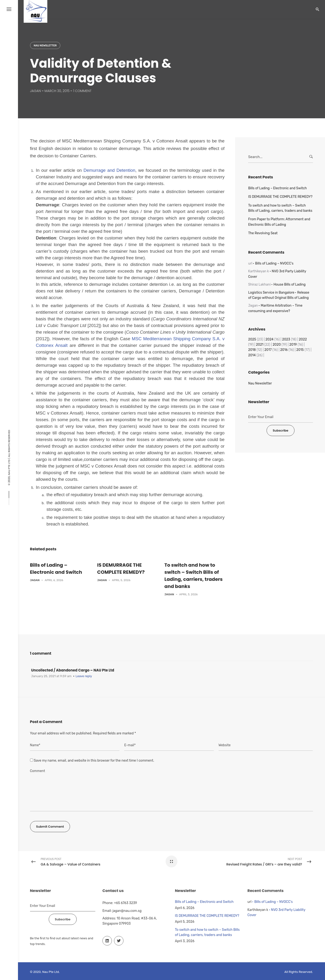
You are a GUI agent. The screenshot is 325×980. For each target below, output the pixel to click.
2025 (252, 339)
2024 (269, 339)
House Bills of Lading (290, 285)
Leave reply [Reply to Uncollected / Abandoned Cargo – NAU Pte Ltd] (84, 676)
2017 (268, 350)
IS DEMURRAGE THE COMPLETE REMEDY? (280, 197)
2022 (303, 339)
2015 (300, 350)
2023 (286, 339)
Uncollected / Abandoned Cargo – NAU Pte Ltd (73, 670)
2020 (277, 345)
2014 (252, 355)
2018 (252, 350)
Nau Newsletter (45, 46)
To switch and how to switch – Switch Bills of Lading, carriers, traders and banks (280, 208)
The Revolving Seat (263, 233)
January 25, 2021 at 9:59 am (51, 676)
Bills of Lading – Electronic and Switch (277, 188)
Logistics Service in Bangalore (271, 293)
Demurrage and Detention (109, 170)
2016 (284, 350)
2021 (260, 345)
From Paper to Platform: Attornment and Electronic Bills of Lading (279, 222)
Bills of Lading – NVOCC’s (274, 263)
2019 (293, 345)
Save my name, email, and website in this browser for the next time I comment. (94, 761)
